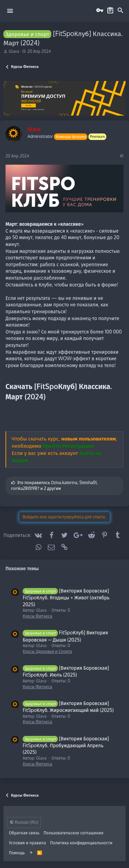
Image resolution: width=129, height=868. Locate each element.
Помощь (17, 853)
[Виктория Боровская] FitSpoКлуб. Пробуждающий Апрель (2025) (66, 745)
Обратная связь (24, 833)
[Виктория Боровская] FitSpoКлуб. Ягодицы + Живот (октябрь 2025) (66, 597)
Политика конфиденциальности (81, 843)
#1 (122, 156)
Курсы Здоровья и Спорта (47, 651)
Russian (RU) (24, 822)
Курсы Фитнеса (37, 616)
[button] (10, 11)
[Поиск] (120, 11)
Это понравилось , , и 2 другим (54, 485)
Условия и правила (27, 843)
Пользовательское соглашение (74, 833)
